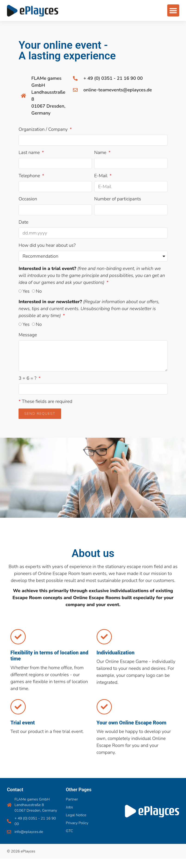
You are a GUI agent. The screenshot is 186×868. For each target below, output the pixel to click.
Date (23, 222)
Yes (26, 291)
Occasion (28, 199)
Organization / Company (44, 129)
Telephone (30, 176)
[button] (173, 8)
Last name (30, 153)
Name (101, 153)
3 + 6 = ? (28, 378)
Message (28, 335)
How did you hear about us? (47, 245)
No (39, 291)
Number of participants (118, 199)
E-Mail (102, 176)
